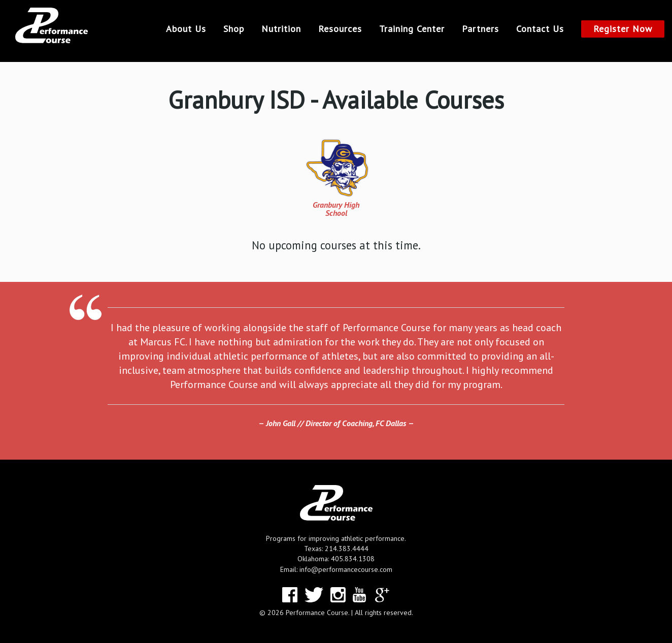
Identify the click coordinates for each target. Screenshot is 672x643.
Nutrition (281, 29)
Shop (234, 29)
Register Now (623, 29)
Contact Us (540, 29)
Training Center (412, 29)
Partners (480, 29)
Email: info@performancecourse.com (336, 569)
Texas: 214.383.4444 (336, 549)
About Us (186, 29)
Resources (340, 29)
